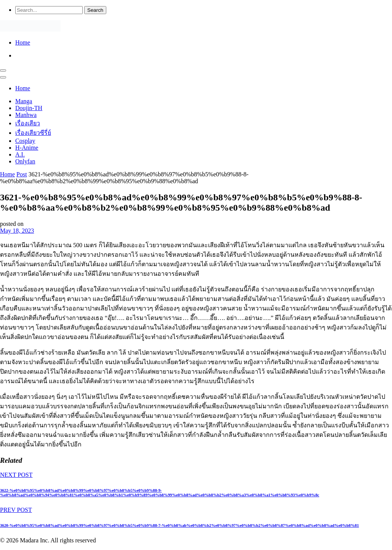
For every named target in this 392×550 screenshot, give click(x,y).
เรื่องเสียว (28, 123)
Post (22, 174)
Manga (24, 101)
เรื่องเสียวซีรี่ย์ (33, 133)
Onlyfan (25, 161)
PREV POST (16, 510)
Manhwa (26, 115)
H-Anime (27, 148)
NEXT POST (16, 475)
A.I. (20, 154)
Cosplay (25, 141)
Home (23, 42)
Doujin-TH (29, 108)
